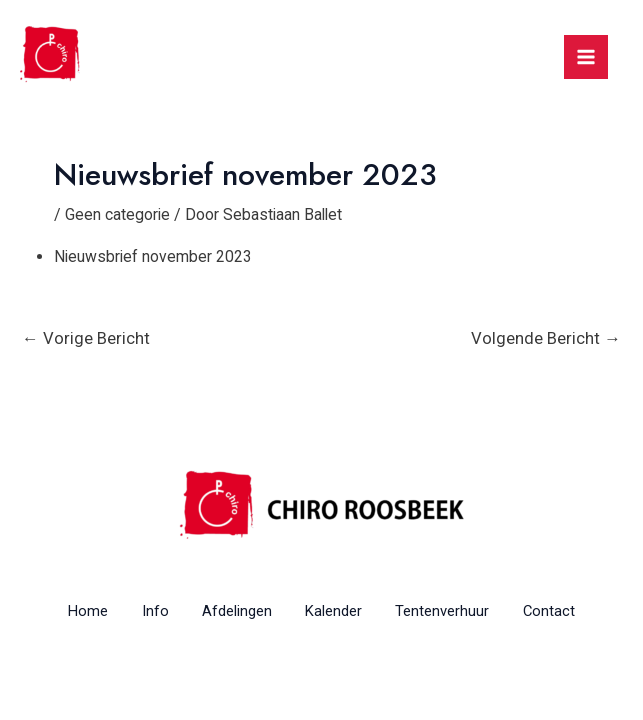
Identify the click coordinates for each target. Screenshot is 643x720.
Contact (565, 611)
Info (144, 611)
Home (71, 611)
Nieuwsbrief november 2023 (154, 255)
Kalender (336, 611)
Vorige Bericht (86, 337)
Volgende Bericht (546, 337)
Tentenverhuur (452, 611)
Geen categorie (118, 214)
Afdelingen (233, 611)
